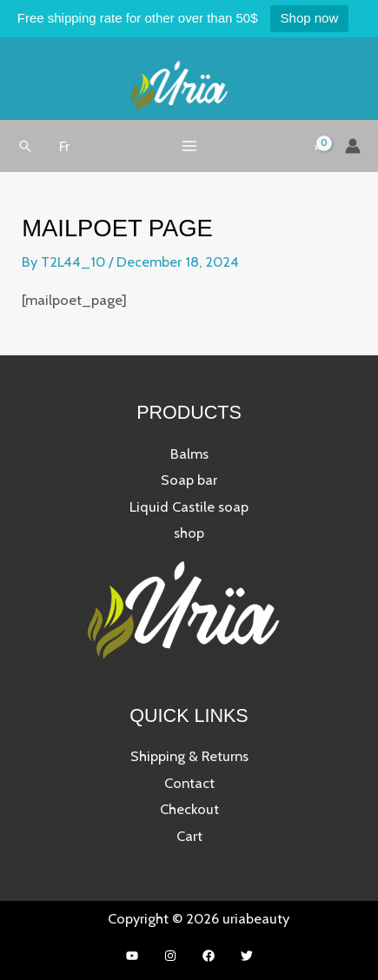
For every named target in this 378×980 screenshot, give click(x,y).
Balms (189, 454)
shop (189, 533)
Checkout (189, 809)
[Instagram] (170, 956)
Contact (189, 783)
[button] (25, 146)
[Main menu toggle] (189, 146)
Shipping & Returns (189, 756)
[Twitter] (247, 956)
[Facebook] (209, 956)
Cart (189, 836)
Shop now (310, 18)
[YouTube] (132, 956)
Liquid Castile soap (189, 507)
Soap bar (189, 480)
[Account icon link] (353, 146)
